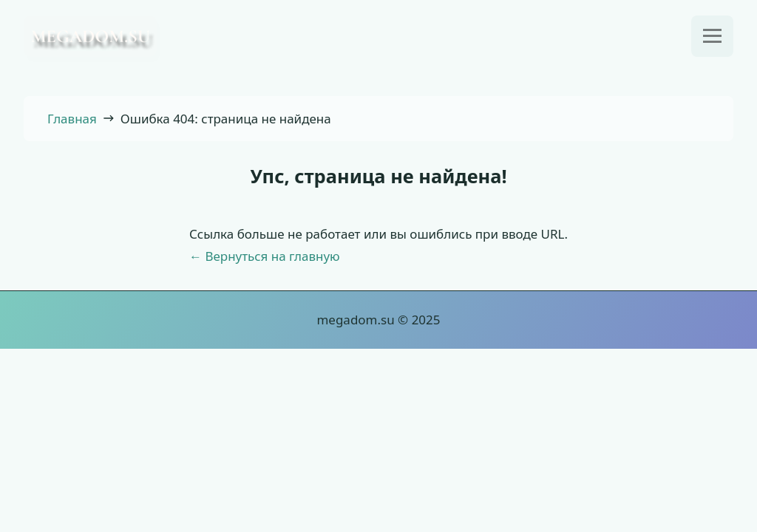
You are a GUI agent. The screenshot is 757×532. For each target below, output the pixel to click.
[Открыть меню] (712, 36)
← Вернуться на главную (265, 256)
